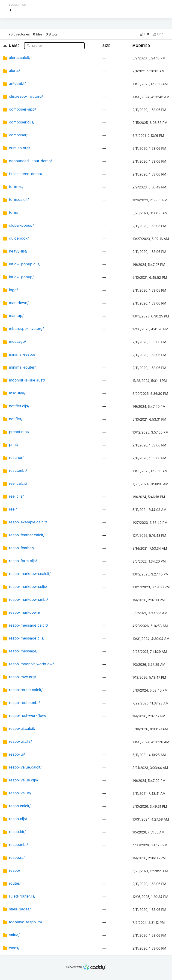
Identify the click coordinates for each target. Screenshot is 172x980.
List (144, 34)
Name (15, 45)
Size (107, 46)
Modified (141, 46)
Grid (158, 34)
